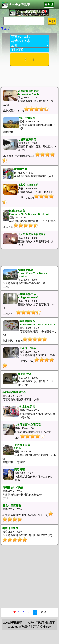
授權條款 (45, 627)
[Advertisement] (29, 76)
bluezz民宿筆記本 (16, 5)
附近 (51, 5)
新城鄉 (5, 29)
